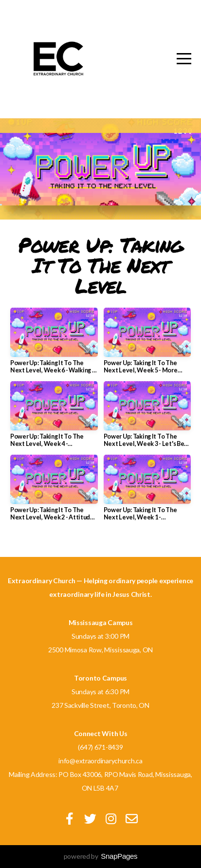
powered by (101, 856)
